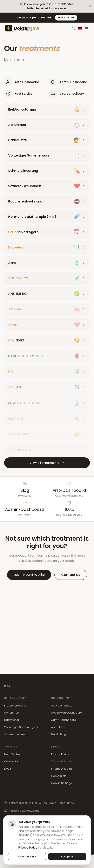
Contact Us (71, 575)
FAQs (7, 769)
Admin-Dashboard (64, 720)
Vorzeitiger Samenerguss (21, 727)
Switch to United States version (47, 8)
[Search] (73, 28)
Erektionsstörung (15, 706)
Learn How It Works (29, 575)
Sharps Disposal (62, 769)
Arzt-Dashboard (62, 706)
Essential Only (27, 857)
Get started (66, 17)
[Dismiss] (90, 6)
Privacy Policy (60, 754)
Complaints (59, 776)
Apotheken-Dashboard (67, 713)
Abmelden (58, 727)
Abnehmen (12, 713)
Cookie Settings (61, 783)
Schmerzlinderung (16, 734)
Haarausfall (12, 720)
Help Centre (12, 754)
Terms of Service (62, 761)
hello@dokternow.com (24, 811)
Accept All (67, 857)
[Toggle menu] (87, 28)
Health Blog (59, 734)
